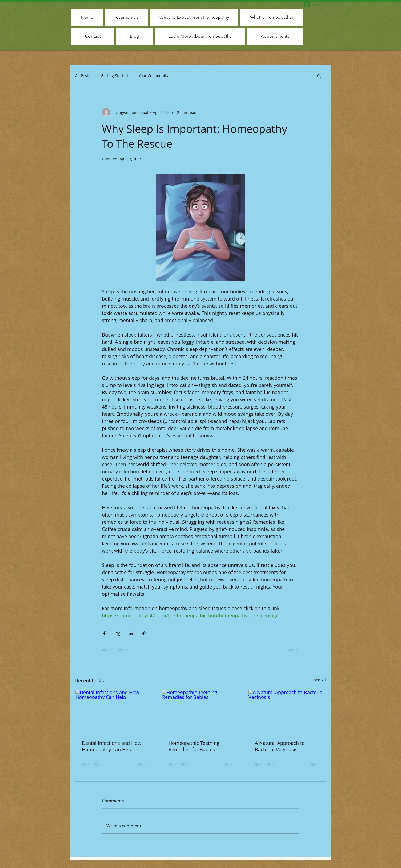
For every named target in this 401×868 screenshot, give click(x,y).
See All (320, 680)
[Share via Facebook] (104, 633)
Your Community (153, 76)
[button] (319, 76)
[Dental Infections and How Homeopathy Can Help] (114, 711)
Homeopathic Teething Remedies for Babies (194, 746)
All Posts (83, 76)
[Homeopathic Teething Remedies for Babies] (201, 711)
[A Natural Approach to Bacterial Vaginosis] (287, 711)
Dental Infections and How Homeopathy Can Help (112, 746)
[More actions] (296, 112)
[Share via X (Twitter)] (117, 633)
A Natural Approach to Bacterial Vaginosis (280, 746)
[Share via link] (144, 633)
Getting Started (114, 76)
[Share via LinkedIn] (131, 633)
